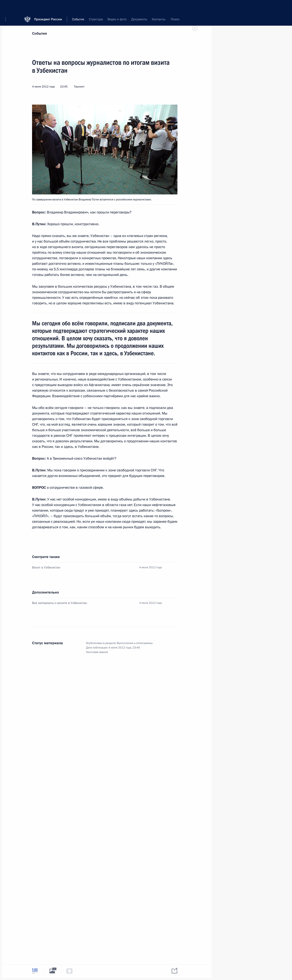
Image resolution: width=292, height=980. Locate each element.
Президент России (48, 6)
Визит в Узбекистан (46, 567)
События (39, 33)
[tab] (35, 971)
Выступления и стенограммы (135, 643)
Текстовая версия (97, 652)
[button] (7, 6)
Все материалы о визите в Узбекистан (60, 603)
